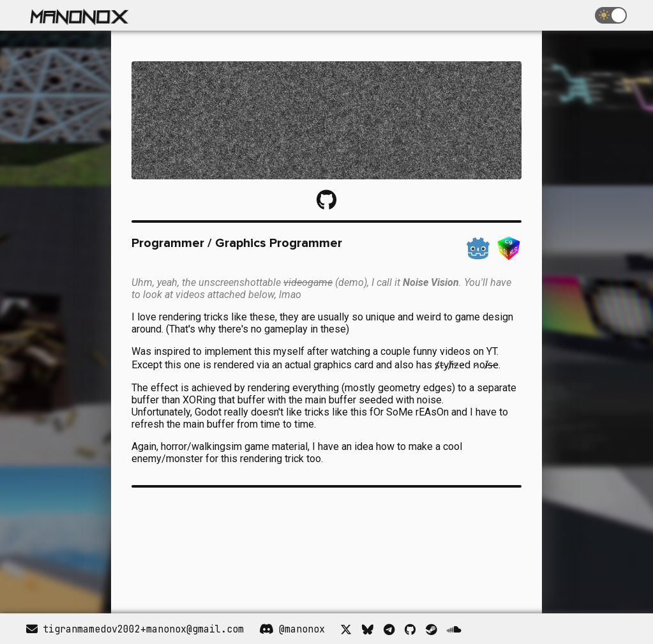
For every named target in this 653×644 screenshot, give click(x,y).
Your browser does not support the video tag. (227, 545)
